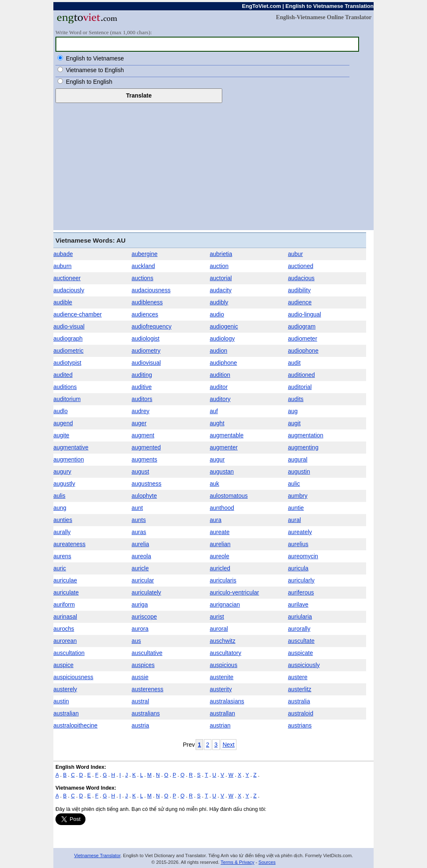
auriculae (65, 580)
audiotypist (67, 363)
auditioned (302, 375)
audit (294, 363)
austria (141, 725)
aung (60, 508)
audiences (145, 314)
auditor (219, 387)
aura (216, 520)
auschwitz (222, 641)
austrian (220, 725)
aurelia (141, 544)
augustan (222, 472)
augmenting (303, 447)
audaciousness (151, 290)
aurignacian (225, 605)
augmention (69, 459)
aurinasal (65, 617)
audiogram (302, 326)
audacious (301, 278)
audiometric (68, 351)
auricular (143, 580)
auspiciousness (73, 677)
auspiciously (304, 665)
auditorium (67, 399)
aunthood (222, 508)
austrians (300, 725)
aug (293, 411)
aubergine (145, 254)
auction (219, 266)
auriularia (300, 617)
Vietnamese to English (95, 70)
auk (215, 484)
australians (146, 713)
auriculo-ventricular (234, 592)
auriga (140, 605)
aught (217, 423)
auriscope (144, 617)
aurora (140, 629)
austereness (148, 689)
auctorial (221, 278)
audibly (219, 302)
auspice (63, 665)
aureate (220, 532)
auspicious (224, 665)
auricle (140, 568)
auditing (142, 375)
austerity (221, 689)
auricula (298, 568)
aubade (63, 254)
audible (63, 302)
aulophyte (144, 496)
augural (298, 459)
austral (141, 701)
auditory (220, 399)
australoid (301, 713)
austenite (222, 677)
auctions (143, 278)
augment (143, 435)
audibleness (147, 302)
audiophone (303, 351)
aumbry (298, 496)
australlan (222, 713)
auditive (142, 387)
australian (66, 713)
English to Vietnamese (95, 58)
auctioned (301, 266)
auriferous (301, 592)
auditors (142, 399)
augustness (147, 484)
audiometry (146, 351)
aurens (62, 556)
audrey (141, 411)
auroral (219, 629)
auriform (64, 605)
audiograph (68, 339)
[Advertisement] (213, 166)
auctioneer (67, 278)
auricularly (301, 580)
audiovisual (146, 363)
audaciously (69, 290)
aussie (140, 677)
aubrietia (221, 254)
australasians (227, 701)
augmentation (306, 435)
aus (137, 641)
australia (299, 701)
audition (220, 375)
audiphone (223, 363)
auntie (296, 508)
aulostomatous (229, 496)
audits (296, 399)
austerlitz (300, 689)
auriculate (66, 592)
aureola (142, 556)
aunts (139, 520)
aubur (296, 254)
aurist (217, 617)
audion (219, 351)
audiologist (146, 339)
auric (60, 568)
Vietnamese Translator (97, 855)
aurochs (64, 629)
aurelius (298, 544)
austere (298, 677)
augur (217, 459)
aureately (300, 532)
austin (61, 701)
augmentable (227, 435)
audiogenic (224, 326)
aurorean (65, 641)
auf (214, 411)
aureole (220, 556)
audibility (299, 290)
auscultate (301, 641)
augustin (299, 472)
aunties (63, 520)
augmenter (224, 447)
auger (139, 423)
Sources (267, 862)
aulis (59, 496)
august (141, 472)
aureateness (69, 544)
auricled (220, 568)
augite (61, 435)
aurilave (298, 605)
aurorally (299, 629)
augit (294, 423)
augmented (146, 447)
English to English (89, 82)
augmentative (71, 447)
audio (217, 314)
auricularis (223, 580)
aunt (137, 508)
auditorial (300, 387)
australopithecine (75, 725)
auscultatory (225, 653)
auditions (65, 387)
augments (144, 459)
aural (295, 520)
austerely (65, 689)
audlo (60, 411)
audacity (221, 290)
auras (139, 532)
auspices (143, 665)
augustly (64, 484)
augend (63, 423)
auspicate (301, 653)
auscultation (69, 653)
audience (300, 302)
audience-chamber (78, 314)
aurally (62, 532)
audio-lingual (305, 314)
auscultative (147, 653)
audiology (222, 339)
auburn (63, 266)
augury (62, 472)
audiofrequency (152, 326)
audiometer (303, 339)
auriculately (147, 592)
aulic (294, 484)
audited (63, 375)
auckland (143, 266)
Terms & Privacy (237, 862)
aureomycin (303, 556)
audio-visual (69, 326)
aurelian (220, 544)
